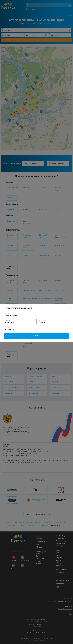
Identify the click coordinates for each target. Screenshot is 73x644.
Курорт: (7, 313)
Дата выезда (41, 320)
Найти (36, 336)
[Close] (69, 308)
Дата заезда (9, 320)
